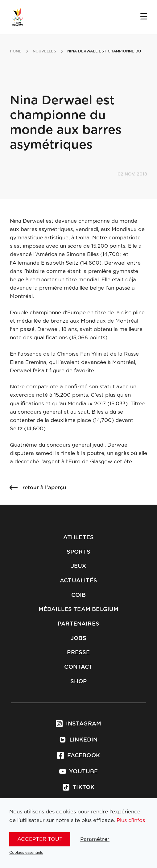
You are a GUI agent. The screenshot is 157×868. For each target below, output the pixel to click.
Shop (79, 682)
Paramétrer (95, 839)
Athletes (78, 538)
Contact (78, 667)
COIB (79, 595)
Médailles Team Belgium (79, 610)
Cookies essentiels (26, 853)
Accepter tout (40, 839)
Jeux (79, 566)
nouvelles (44, 51)
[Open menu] (144, 17)
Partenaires (78, 624)
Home (16, 51)
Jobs (78, 639)
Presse (78, 653)
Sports (78, 552)
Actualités (78, 581)
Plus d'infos (131, 820)
